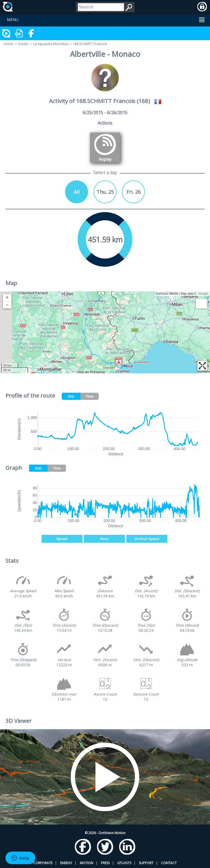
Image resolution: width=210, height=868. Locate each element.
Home (8, 44)
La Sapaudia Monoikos (51, 44)
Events (23, 44)
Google (203, 294)
